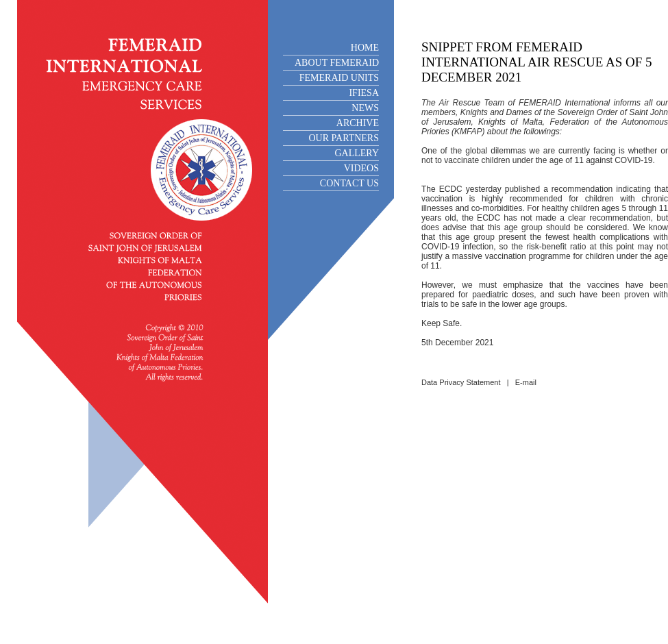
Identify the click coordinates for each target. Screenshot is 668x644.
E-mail (526, 382)
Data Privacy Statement (461, 382)
